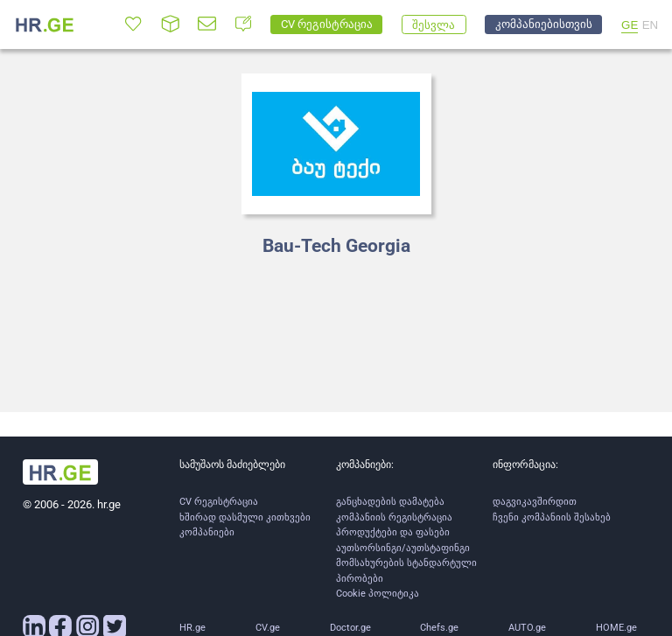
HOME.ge (616, 628)
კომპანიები (207, 532)
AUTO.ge (527, 628)
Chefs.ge (439, 628)
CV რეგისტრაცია (219, 502)
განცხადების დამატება (390, 502)
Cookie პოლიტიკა (378, 594)
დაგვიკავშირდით (535, 502)
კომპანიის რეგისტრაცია (394, 517)
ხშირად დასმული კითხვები (245, 517)
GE (630, 25)
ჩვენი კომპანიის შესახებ (552, 517)
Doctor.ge (350, 628)
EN (651, 25)
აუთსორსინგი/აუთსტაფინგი (403, 548)
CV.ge (268, 628)
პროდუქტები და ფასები (393, 532)
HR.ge (192, 628)
